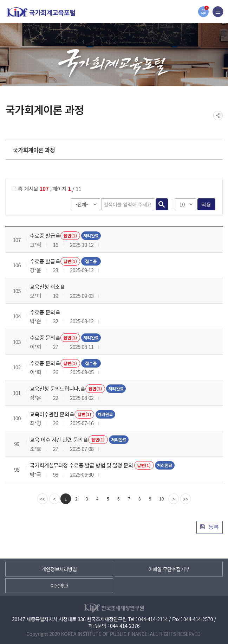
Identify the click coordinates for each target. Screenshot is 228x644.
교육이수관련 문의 (50, 414)
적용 (206, 204)
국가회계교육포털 (41, 12)
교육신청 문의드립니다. (55, 388)
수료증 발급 (42, 235)
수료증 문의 (42, 312)
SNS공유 (218, 116)
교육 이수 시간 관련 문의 (56, 439)
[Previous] (54, 499)
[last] (185, 499)
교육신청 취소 (45, 286)
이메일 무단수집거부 (169, 569)
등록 (210, 527)
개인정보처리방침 (59, 569)
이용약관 (59, 586)
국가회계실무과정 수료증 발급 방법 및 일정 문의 (81, 465)
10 (161, 499)
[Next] (174, 499)
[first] (43, 499)
